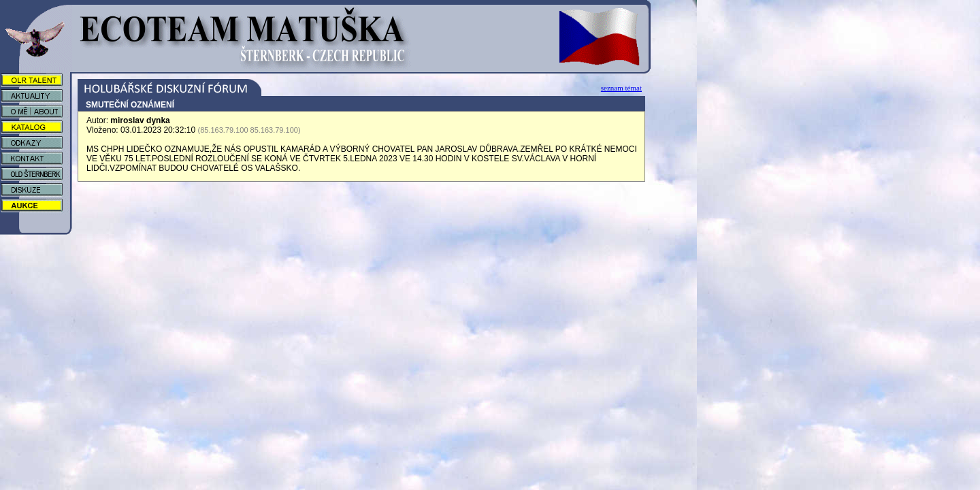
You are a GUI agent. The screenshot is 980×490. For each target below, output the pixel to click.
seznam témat (621, 88)
